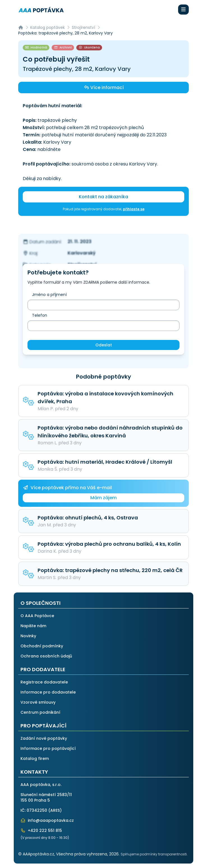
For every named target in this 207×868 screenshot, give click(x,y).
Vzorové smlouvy (38, 702)
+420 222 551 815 (41, 830)
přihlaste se (134, 209)
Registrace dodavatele (44, 682)
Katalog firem (35, 759)
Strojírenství (83, 27)
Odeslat (104, 345)
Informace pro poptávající (48, 748)
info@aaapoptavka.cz (47, 820)
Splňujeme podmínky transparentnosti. (154, 854)
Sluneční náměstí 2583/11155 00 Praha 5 (46, 797)
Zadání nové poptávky (44, 738)
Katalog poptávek (48, 27)
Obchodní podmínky (42, 646)
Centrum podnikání (40, 712)
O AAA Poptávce (37, 616)
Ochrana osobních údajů (46, 656)
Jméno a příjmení (49, 295)
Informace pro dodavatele (48, 692)
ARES (55, 810)
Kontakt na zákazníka (104, 197)
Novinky (28, 636)
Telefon (40, 315)
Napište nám (33, 626)
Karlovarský (82, 253)
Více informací (104, 87)
